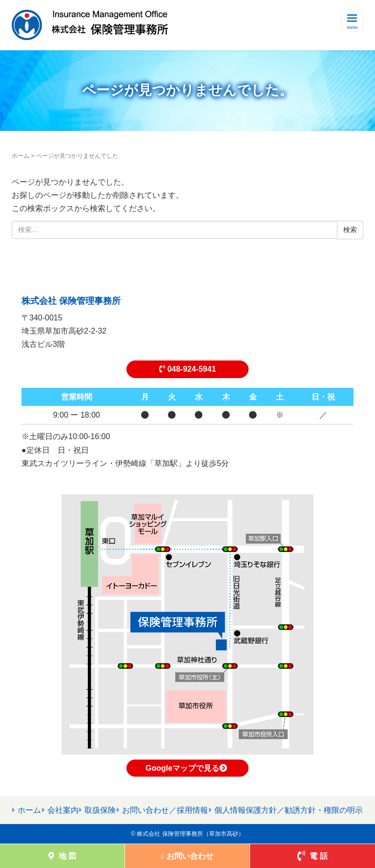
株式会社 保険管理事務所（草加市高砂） (190, 834)
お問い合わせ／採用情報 (165, 810)
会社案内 (63, 810)
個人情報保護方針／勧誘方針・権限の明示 (289, 810)
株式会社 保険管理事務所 (71, 301)
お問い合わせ (187, 856)
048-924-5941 (188, 369)
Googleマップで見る (187, 768)
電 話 (312, 856)
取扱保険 (100, 810)
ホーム (21, 156)
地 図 (62, 856)
